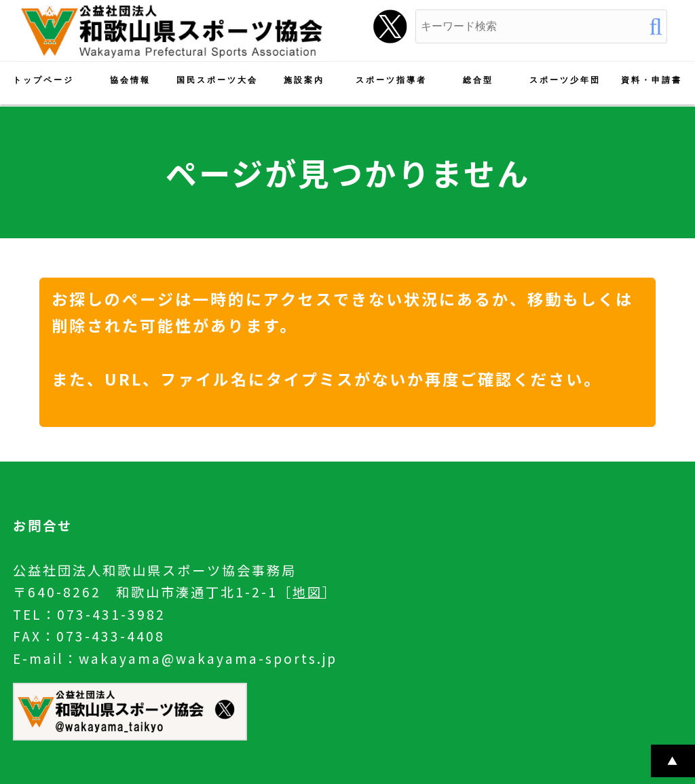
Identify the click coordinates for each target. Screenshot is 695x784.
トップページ (43, 80)
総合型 (478, 80)
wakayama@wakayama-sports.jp (208, 658)
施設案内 (304, 80)
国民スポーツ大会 (217, 80)
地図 (307, 592)
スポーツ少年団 (565, 80)
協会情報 (130, 80)
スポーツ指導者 (391, 80)
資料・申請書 (652, 80)
